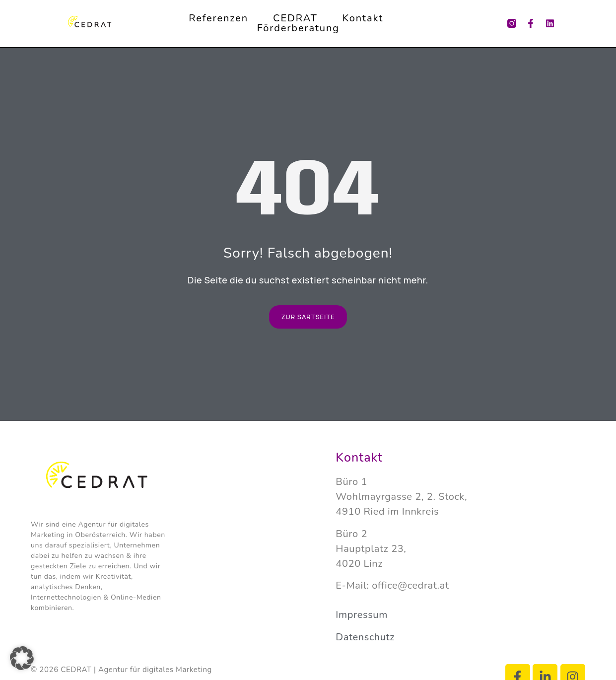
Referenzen (218, 18)
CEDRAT (295, 18)
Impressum (362, 615)
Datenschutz (365, 637)
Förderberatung (298, 28)
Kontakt (363, 18)
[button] (22, 658)
